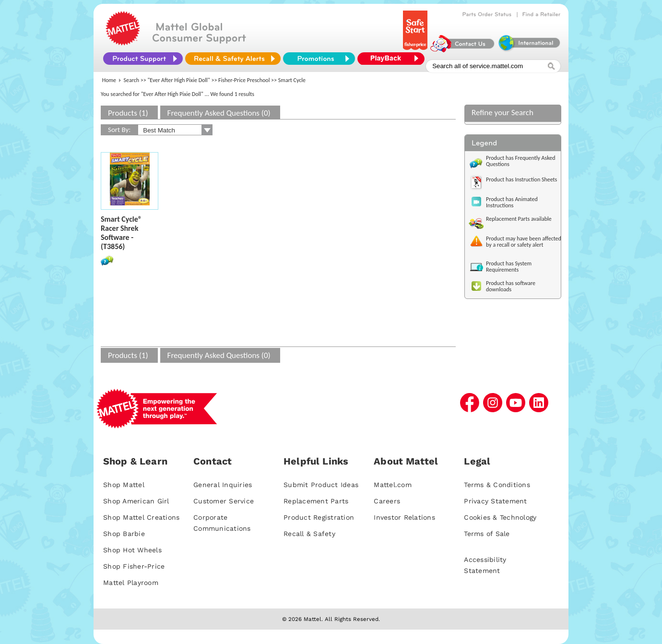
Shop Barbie (124, 534)
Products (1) (128, 113)
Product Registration (319, 517)
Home (109, 80)
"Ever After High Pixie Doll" (179, 80)
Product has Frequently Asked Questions (521, 161)
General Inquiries (223, 485)
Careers (387, 501)
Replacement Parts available (519, 219)
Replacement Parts (316, 501)
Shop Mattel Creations (141, 517)
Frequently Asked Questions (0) (219, 113)
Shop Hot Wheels (132, 550)
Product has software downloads (511, 286)
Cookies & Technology (500, 517)
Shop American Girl (136, 501)
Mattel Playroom (131, 583)
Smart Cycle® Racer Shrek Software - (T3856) (121, 233)
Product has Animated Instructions (512, 202)
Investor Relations (404, 517)
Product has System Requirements (509, 267)
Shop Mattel (124, 485)
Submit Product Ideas (321, 485)
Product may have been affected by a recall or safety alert (524, 242)
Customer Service (224, 501)
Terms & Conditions (497, 485)
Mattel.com (393, 485)
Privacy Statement (495, 501)
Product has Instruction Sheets (521, 179)
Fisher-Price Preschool (244, 80)
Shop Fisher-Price (134, 566)
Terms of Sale (487, 534)
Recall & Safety (309, 534)
